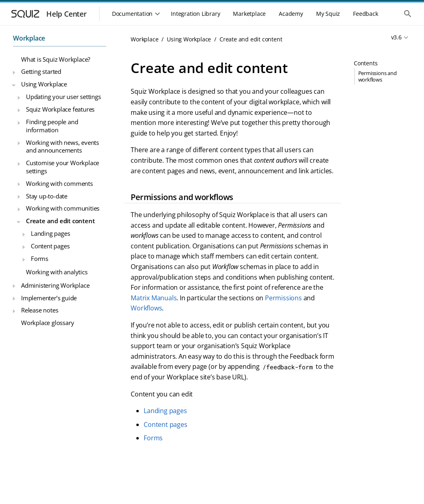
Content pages (50, 246)
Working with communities (63, 208)
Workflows (146, 308)
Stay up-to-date (47, 196)
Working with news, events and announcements (62, 146)
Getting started (41, 71)
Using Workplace (44, 84)
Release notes (40, 310)
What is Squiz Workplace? (56, 59)
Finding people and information (52, 126)
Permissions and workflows (378, 76)
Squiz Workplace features (60, 109)
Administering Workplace (55, 285)
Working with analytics (57, 272)
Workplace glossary (47, 323)
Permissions (283, 298)
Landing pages (50, 233)
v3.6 (396, 37)
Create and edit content (60, 221)
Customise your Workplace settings (62, 167)
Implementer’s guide (49, 298)
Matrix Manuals (154, 298)
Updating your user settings (63, 97)
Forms (40, 258)
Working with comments (59, 183)
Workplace (29, 38)
